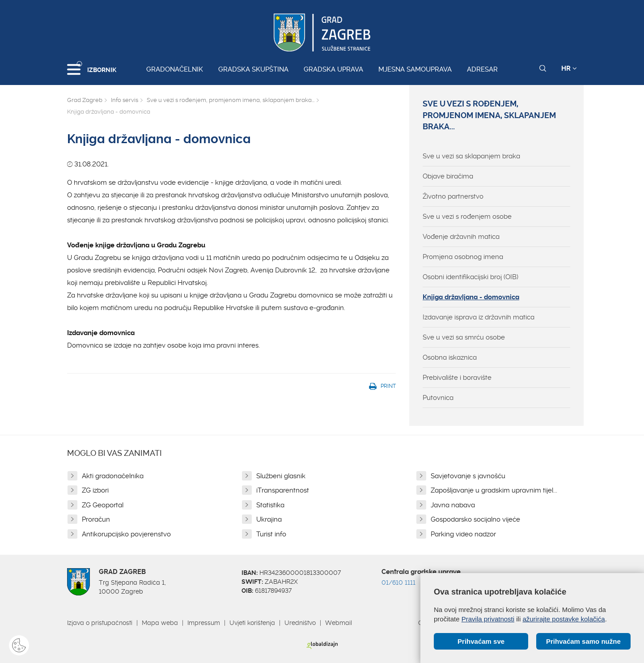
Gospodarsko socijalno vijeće (475, 519)
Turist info (271, 534)
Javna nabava (453, 505)
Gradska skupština (253, 69)
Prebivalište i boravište (457, 378)
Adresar (482, 69)
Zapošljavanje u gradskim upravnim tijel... (494, 490)
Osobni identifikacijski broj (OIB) (470, 277)
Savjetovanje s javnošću (468, 476)
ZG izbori (95, 490)
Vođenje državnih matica (461, 237)
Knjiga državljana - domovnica (471, 297)
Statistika (270, 505)
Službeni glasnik (281, 476)
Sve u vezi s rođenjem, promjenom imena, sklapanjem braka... (231, 100)
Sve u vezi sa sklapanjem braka (471, 156)
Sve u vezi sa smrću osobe (464, 337)
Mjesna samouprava (415, 69)
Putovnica (438, 398)
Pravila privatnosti (488, 619)
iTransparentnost (283, 490)
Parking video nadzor (463, 534)
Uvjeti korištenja (252, 623)
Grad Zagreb (85, 100)
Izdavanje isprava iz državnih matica (479, 317)
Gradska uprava (333, 69)
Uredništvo (300, 623)
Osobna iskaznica (450, 357)
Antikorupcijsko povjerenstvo (126, 534)
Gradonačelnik (175, 69)
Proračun (96, 519)
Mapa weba (160, 623)
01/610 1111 (398, 582)
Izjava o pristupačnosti (100, 623)
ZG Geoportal (103, 505)
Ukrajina (269, 519)
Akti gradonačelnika (113, 476)
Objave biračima (448, 176)
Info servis (125, 100)
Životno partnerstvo (453, 196)
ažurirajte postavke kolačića (563, 619)
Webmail (339, 623)
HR (569, 68)
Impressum (204, 623)
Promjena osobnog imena (463, 257)
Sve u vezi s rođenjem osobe (467, 217)
